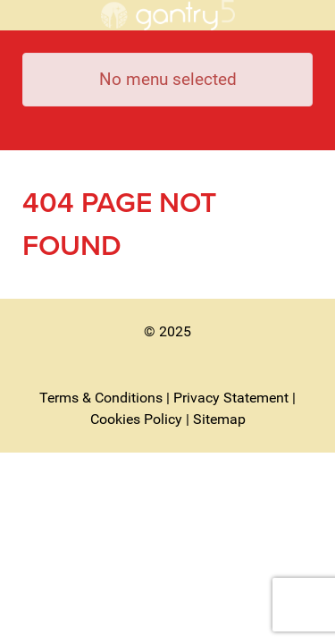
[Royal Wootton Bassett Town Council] (167, 15)
